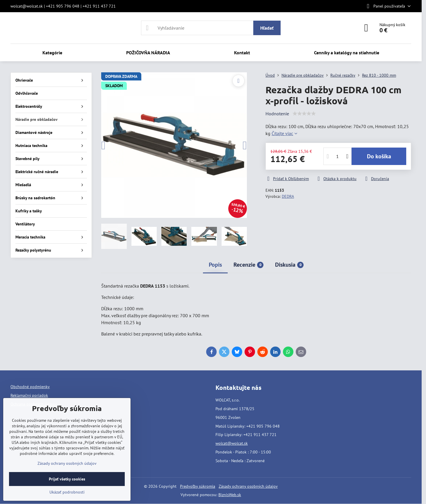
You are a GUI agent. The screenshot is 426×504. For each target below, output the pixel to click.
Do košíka (379, 156)
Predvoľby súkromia (198, 486)
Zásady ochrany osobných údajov (248, 486)
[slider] (304, 114)
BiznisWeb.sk (230, 495)
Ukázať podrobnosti (67, 492)
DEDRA (288, 196)
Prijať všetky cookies (67, 479)
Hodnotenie (277, 114)
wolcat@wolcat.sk (232, 443)
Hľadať (267, 28)
